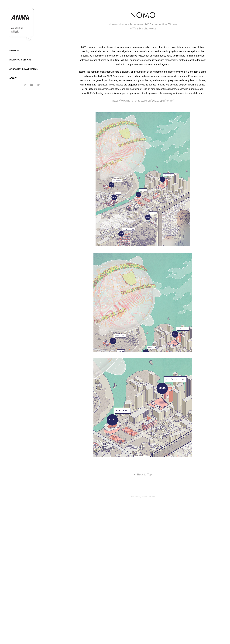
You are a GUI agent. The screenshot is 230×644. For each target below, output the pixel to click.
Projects (14, 51)
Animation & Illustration (24, 69)
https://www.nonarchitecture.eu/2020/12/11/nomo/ (143, 101)
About (13, 78)
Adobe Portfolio (148, 497)
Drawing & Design (20, 60)
